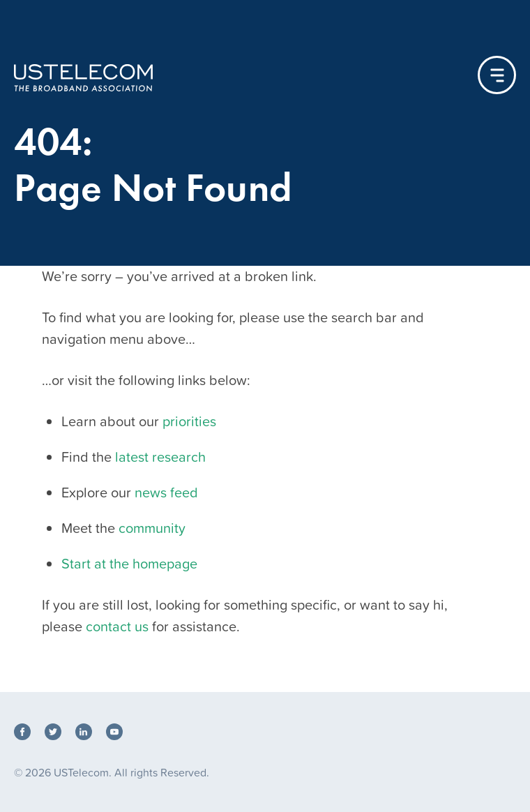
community (152, 528)
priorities (189, 421)
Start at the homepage (129, 564)
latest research (160, 457)
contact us (117, 626)
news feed (166, 493)
